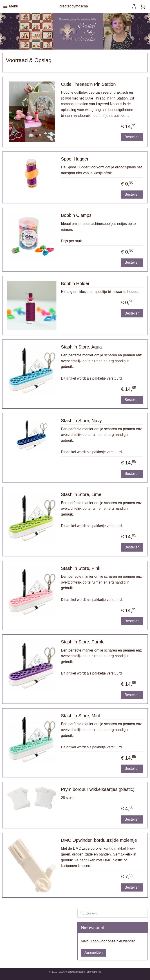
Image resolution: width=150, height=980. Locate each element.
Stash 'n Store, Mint (81, 716)
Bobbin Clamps (76, 215)
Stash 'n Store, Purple (83, 642)
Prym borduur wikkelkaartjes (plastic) (98, 790)
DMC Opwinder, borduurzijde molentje (99, 840)
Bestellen (132, 137)
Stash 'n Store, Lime (81, 494)
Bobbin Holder (75, 283)
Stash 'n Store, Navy (81, 421)
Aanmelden (94, 952)
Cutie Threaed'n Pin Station (88, 84)
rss (99, 972)
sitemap (91, 972)
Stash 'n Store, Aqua (81, 347)
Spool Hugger (75, 159)
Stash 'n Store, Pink (81, 568)
